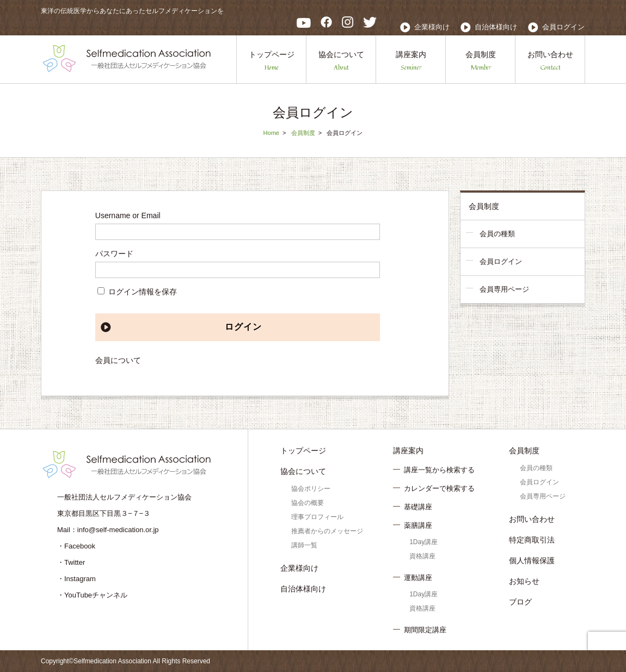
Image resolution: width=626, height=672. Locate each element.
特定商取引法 (532, 540)
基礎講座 (418, 507)
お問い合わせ (550, 61)
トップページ (272, 61)
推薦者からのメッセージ (327, 531)
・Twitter (71, 562)
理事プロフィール (317, 517)
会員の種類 (497, 234)
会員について (118, 360)
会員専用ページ (504, 289)
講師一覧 (304, 545)
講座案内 (411, 61)
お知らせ (524, 581)
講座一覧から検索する (439, 470)
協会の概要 (308, 503)
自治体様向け (496, 27)
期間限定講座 (425, 630)
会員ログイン (563, 27)
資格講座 (422, 556)
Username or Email (128, 215)
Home (271, 133)
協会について (341, 61)
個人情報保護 (532, 560)
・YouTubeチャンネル (92, 595)
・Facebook (76, 546)
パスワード (114, 254)
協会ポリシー (311, 489)
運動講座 (418, 578)
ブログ (520, 602)
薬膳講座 (418, 525)
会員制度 (481, 61)
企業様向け (432, 27)
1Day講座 (424, 542)
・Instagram (76, 579)
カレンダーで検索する (439, 488)
